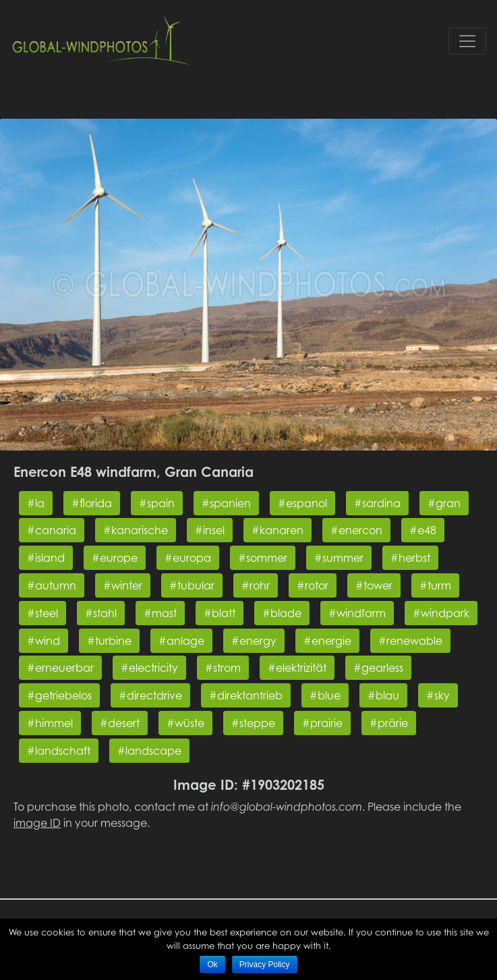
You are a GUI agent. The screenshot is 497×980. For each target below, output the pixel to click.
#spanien (226, 503)
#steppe (253, 723)
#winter (123, 585)
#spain (157, 503)
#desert (120, 723)
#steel (42, 613)
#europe (115, 558)
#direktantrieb (246, 695)
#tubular (192, 585)
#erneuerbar (60, 668)
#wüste (185, 723)
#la (36, 503)
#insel (210, 530)
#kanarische (136, 530)
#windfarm (357, 613)
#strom (223, 668)
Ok (212, 964)
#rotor (313, 585)
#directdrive (150, 695)
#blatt (220, 613)
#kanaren (277, 530)
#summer (339, 558)
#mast (160, 613)
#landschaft (59, 751)
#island (46, 558)
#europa (188, 558)
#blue (325, 695)
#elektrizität (297, 668)
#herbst (410, 558)
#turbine (109, 641)
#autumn (52, 585)
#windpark (441, 613)
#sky (438, 695)
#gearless (378, 668)
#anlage (181, 641)
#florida (92, 503)
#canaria (52, 530)
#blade (282, 613)
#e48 (423, 530)
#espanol (302, 503)
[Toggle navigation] (467, 41)
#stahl (101, 613)
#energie (327, 641)
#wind (43, 641)
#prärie (389, 723)
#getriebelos (59, 695)
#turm (435, 585)
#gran (444, 503)
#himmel (50, 723)
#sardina (377, 503)
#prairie (322, 723)
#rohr (256, 585)
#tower (374, 585)
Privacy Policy (265, 964)
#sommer (263, 558)
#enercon (356, 530)
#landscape (149, 751)
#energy (254, 641)
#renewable (410, 641)
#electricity (149, 668)
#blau (383, 695)
